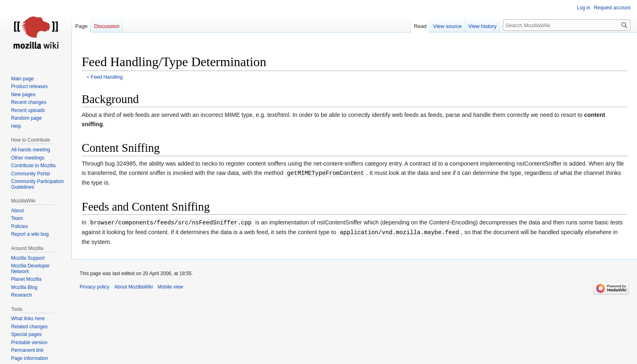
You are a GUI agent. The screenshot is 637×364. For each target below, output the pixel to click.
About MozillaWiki (133, 287)
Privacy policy (94, 287)
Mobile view (170, 287)
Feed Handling (107, 77)
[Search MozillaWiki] (567, 25)
